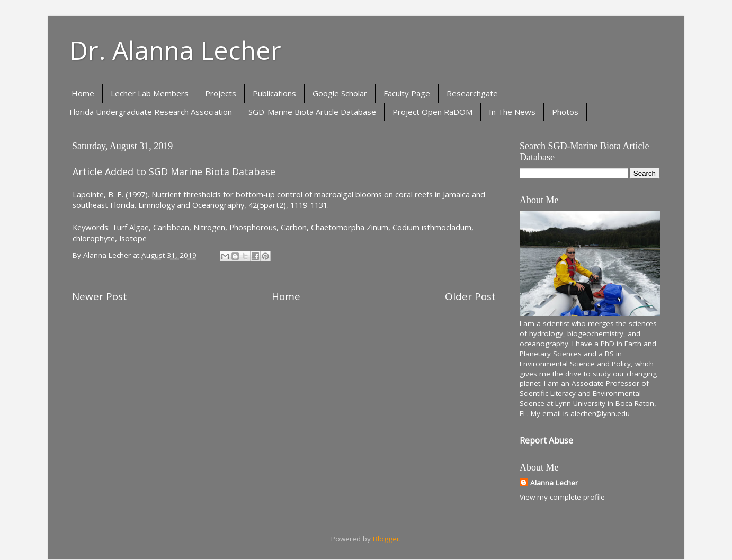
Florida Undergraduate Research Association (151, 112)
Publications (274, 93)
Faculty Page (407, 93)
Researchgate (472, 93)
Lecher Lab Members (150, 93)
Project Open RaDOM (432, 112)
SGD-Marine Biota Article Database (312, 112)
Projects (221, 93)
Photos (565, 112)
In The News (512, 112)
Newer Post (100, 296)
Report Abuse (546, 440)
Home (83, 93)
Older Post (470, 296)
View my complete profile (562, 497)
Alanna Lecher (554, 483)
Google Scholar (340, 93)
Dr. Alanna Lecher (175, 50)
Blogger (386, 539)
